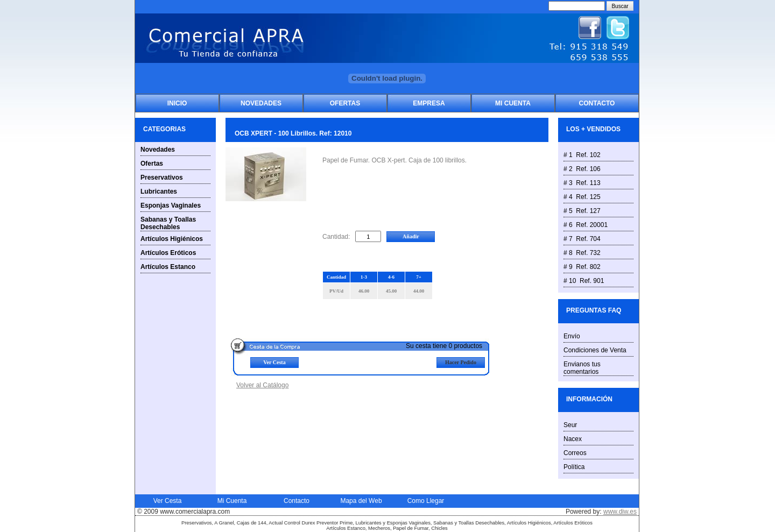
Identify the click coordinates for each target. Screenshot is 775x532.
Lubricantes (159, 191)
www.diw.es (620, 512)
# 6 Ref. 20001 (586, 225)
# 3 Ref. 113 (582, 183)
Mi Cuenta (513, 103)
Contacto (597, 103)
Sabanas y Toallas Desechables (168, 223)
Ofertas (345, 103)
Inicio (177, 103)
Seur (570, 425)
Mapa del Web (361, 501)
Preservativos (162, 178)
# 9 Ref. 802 (582, 267)
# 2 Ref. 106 (582, 169)
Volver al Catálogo (262, 385)
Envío (572, 336)
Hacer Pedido (461, 362)
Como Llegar (426, 501)
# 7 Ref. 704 (582, 239)
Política (574, 467)
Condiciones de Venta (595, 350)
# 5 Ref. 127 (582, 211)
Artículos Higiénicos (172, 239)
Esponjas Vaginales (171, 205)
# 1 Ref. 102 (582, 155)
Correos (575, 453)
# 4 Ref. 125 (582, 197)
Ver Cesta (274, 362)
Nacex (573, 439)
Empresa (429, 103)
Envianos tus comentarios (582, 368)
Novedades (261, 103)
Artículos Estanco (168, 267)
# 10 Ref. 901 (584, 281)
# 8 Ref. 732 (582, 253)
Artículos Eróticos (168, 253)
